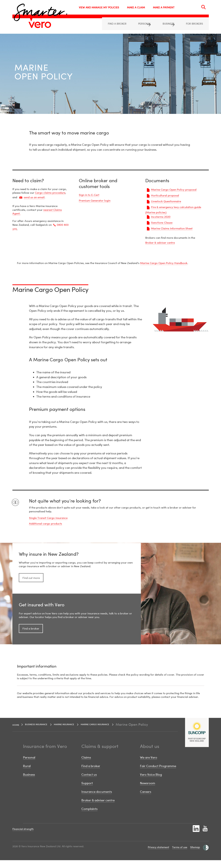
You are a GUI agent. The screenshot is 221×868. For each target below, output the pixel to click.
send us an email (34, 197)
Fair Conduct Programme (158, 774)
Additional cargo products (46, 524)
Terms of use (180, 855)
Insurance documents (97, 799)
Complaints (89, 817)
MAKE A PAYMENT (164, 7)
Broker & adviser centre (160, 243)
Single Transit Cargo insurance (48, 518)
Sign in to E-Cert (89, 195)
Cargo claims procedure (50, 193)
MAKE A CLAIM (136, 7)
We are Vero (149, 765)
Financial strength (23, 837)
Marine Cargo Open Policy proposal (174, 190)
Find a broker (31, 636)
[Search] (203, 7)
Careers (146, 799)
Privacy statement (158, 855)
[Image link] (40, 25)
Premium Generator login (95, 201)
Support (87, 791)
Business (29, 782)
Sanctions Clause (162, 223)
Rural (27, 774)
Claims (86, 765)
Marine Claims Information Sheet (172, 229)
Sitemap (195, 855)
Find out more (31, 582)
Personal (29, 765)
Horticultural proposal (165, 196)
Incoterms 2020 (161, 217)
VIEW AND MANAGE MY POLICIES (99, 7)
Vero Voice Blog (151, 782)
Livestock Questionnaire (166, 202)
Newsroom (148, 791)
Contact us (89, 782)
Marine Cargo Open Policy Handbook (164, 263)
